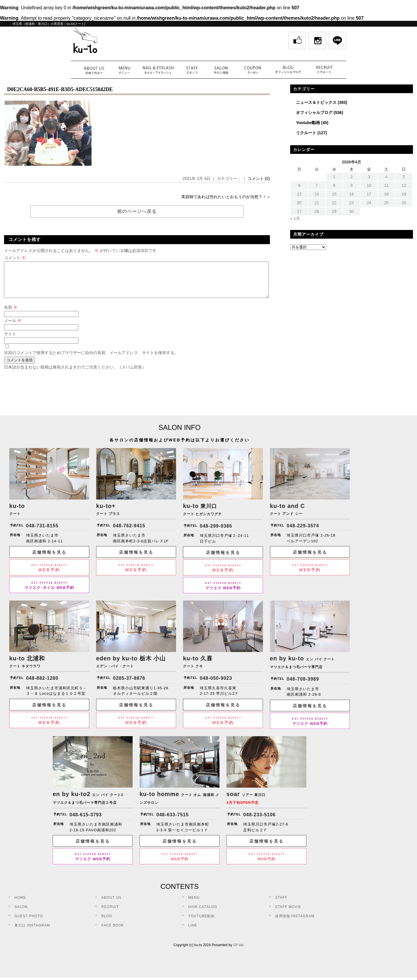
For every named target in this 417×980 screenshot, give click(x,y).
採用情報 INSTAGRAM (295, 923)
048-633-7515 (173, 822)
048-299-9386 (216, 533)
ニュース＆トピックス (316, 102)
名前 (11, 314)
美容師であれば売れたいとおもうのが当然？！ (224, 197)
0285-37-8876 (129, 685)
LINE (193, 932)
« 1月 (295, 218)
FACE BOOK (113, 932)
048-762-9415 (129, 533)
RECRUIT (110, 914)
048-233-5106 (259, 822)
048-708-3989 (303, 686)
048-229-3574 (303, 533)
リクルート (306, 133)
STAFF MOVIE (288, 914)
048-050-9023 (216, 685)
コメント (15, 258)
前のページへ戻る (137, 211)
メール (13, 327)
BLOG (107, 923)
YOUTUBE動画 (201, 923)
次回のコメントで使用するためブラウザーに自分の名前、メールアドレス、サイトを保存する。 (91, 360)
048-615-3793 (86, 822)
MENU (194, 905)
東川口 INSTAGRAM (32, 932)
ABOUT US (111, 905)
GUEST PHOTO (29, 923)
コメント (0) (259, 178)
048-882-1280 (42, 685)
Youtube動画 (308, 123)
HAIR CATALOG (203, 914)
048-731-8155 (42, 533)
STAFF (281, 905)
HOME (20, 905)
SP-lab (238, 952)
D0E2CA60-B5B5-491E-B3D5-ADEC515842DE (60, 89)
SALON (21, 914)
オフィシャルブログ (314, 113)
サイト (10, 341)
